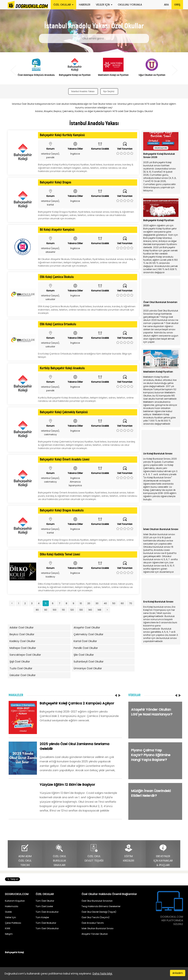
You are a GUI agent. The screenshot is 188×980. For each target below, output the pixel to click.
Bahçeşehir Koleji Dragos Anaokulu (62, 511)
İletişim (9, 934)
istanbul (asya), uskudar (50, 297)
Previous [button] (13, 70)
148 (99, 610)
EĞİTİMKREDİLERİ (129, 853)
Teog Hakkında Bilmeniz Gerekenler (101, 906)
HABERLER (85, 5)
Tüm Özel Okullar (45, 901)
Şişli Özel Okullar (20, 662)
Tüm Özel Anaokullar (47, 912)
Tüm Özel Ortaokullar (47, 928)
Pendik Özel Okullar (86, 648)
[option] (36, 69)
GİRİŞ (177, 5)
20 (89, 603)
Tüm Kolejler (42, 917)
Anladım (178, 973)
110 (63, 610)
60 (122, 603)
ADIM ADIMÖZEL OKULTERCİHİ (25, 855)
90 (46, 610)
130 (81, 610)
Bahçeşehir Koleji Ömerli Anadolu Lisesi (65, 460)
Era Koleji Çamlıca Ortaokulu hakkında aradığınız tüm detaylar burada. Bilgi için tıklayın (85, 355)
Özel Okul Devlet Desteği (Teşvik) (99, 912)
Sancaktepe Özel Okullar (25, 655)
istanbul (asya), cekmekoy (50, 433)
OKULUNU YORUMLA (130, 5)
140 (90, 610)
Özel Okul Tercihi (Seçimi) (95, 917)
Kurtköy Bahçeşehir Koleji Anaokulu (62, 368)
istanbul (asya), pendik (50, 156)
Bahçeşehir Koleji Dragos (56, 182)
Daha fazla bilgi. (103, 974)
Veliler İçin (10, 917)
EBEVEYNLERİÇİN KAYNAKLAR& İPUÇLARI (163, 855)
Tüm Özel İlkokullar (46, 923)
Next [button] (175, 70)
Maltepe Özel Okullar (23, 648)
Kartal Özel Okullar (85, 641)
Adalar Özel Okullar (22, 628)
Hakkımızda (12, 906)
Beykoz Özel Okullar (22, 634)
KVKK (8, 928)
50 (114, 603)
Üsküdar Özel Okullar (23, 675)
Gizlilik (8, 912)
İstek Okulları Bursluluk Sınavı (97, 928)
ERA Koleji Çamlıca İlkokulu (57, 277)
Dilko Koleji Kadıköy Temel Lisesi (60, 554)
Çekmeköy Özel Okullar (88, 634)
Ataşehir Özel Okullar (87, 628)
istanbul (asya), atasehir (50, 250)
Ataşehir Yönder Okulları (95, 934)
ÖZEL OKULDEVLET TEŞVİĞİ (94, 853)
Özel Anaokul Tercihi (93, 923)
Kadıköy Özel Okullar (22, 641)
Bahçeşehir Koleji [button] (14, 952)
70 (131, 603)
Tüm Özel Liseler (44, 906)
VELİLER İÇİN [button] (104, 5)
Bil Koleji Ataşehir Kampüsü (57, 230)
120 (72, 610)
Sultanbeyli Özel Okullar (89, 662)
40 (105, 603)
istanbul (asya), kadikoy (50, 575)
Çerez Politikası (13, 923)
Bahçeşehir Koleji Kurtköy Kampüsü (62, 135)
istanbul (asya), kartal (50, 203)
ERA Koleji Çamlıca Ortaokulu (58, 324)
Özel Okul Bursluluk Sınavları (97, 901)
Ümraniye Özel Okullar (88, 668)
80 (37, 610)
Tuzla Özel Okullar (21, 668)
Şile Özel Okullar (84, 655)
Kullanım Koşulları (15, 901)
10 (81, 603)
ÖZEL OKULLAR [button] (63, 5)
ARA (166, 5)
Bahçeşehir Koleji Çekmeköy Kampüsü (64, 412)
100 (55, 610)
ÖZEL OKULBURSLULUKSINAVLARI (59, 855)
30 (97, 603)
